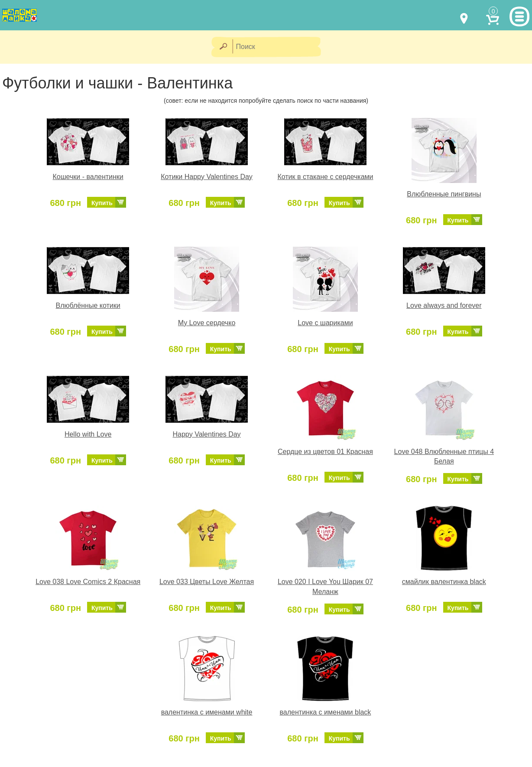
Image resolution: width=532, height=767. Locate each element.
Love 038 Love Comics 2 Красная (88, 582)
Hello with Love (88, 434)
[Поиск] (279, 47)
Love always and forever (444, 305)
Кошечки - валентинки (88, 177)
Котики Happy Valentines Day (207, 177)
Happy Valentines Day (206, 434)
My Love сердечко (207, 323)
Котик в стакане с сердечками (325, 177)
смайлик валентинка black (444, 582)
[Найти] (223, 47)
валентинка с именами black (326, 712)
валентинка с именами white (207, 712)
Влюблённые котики (88, 305)
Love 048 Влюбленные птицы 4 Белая (444, 457)
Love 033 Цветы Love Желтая (207, 582)
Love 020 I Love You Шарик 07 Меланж (325, 587)
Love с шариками (325, 323)
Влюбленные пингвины (444, 194)
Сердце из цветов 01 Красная (325, 452)
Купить (102, 203)
